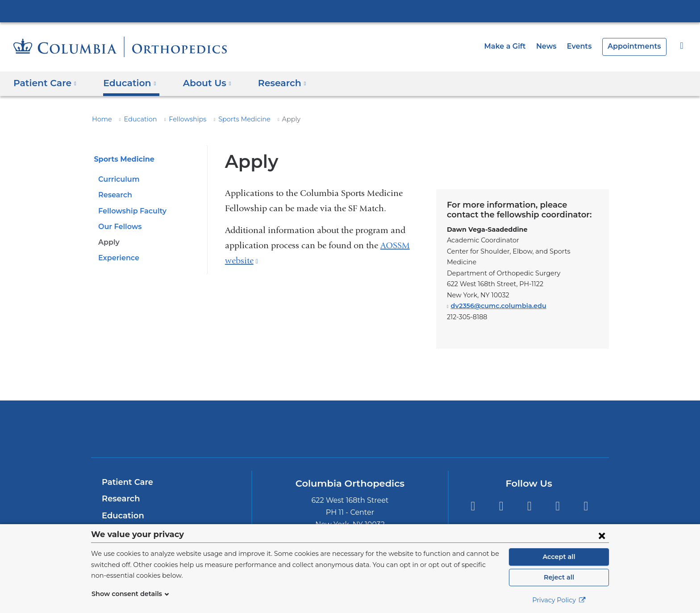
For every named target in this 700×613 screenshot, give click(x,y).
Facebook (529, 495)
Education (135, 119)
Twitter (473, 495)
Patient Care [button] (44, 83)
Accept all (559, 557)
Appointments (637, 46)
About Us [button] (198, 83)
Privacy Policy (559, 600)
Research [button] (271, 83)
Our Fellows (119, 227)
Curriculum (117, 179)
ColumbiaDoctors (479, 418)
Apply (108, 242)
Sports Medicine (230, 119)
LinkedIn (501, 495)
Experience (117, 258)
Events (585, 46)
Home (100, 119)
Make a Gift (515, 46)
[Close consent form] (602, 535)
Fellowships (178, 119)
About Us (120, 521)
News (554, 46)
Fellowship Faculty (130, 211)
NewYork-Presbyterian (350, 424)
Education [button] (124, 83)
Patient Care (125, 471)
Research (114, 195)
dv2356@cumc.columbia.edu (495, 295)
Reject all (559, 577)
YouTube (586, 495)
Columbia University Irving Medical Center (350, 11)
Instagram (558, 495)
